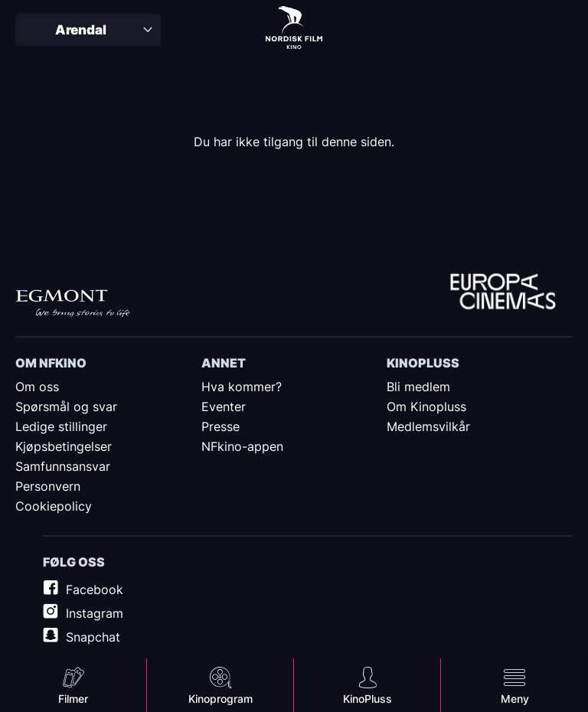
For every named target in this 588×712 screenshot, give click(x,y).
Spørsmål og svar (66, 407)
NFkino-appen (242, 446)
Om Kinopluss (426, 407)
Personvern (48, 486)
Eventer (224, 407)
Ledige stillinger (61, 426)
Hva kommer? (242, 387)
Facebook (95, 590)
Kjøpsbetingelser (64, 446)
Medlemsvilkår (428, 426)
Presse (220, 426)
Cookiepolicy (54, 506)
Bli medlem (418, 387)
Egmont (73, 304)
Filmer (73, 699)
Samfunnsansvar (63, 466)
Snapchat (93, 637)
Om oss (37, 387)
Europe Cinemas (503, 293)
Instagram (95, 613)
